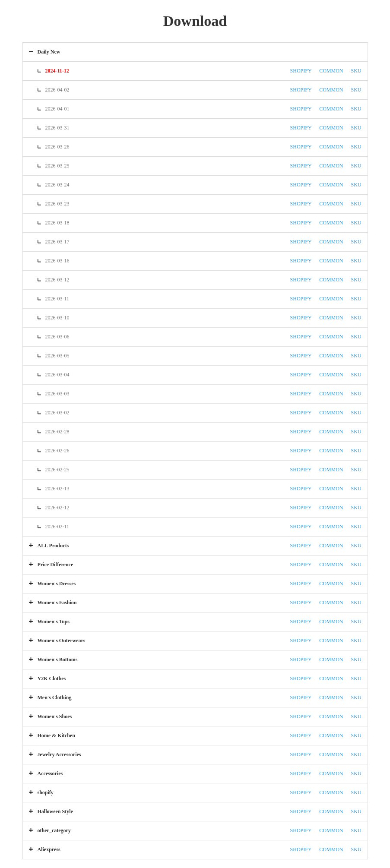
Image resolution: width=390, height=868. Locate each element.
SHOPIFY (301, 71)
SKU (356, 71)
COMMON (331, 71)
